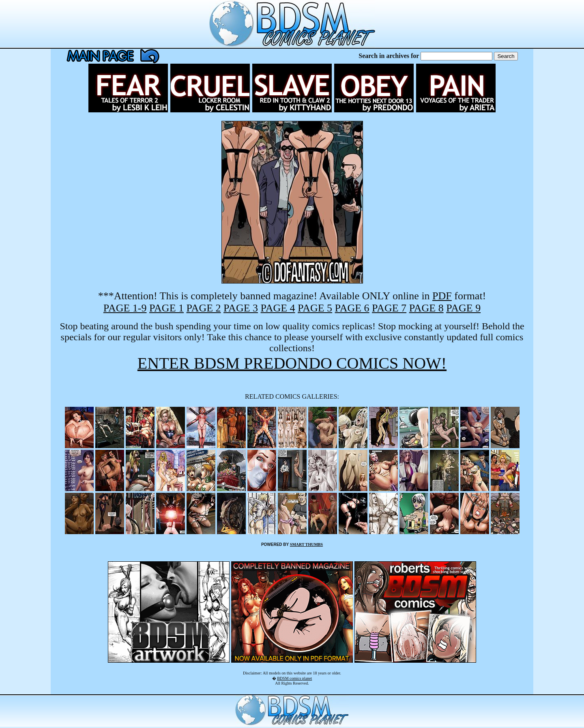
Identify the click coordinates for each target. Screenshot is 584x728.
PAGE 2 (204, 308)
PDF (442, 296)
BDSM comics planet (294, 678)
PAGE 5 (315, 308)
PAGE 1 (166, 308)
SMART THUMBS (306, 544)
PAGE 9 (463, 308)
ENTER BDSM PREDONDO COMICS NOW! (292, 363)
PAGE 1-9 (125, 308)
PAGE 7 (389, 308)
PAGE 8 (426, 308)
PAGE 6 (352, 308)
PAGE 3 (241, 308)
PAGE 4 (278, 308)
